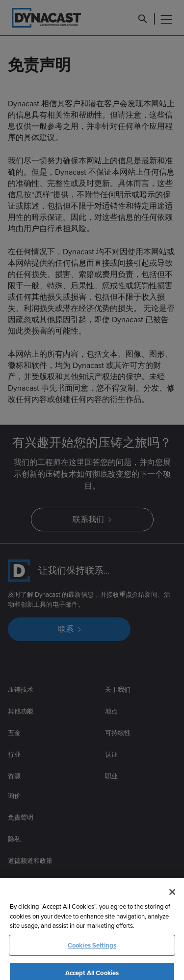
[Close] (172, 904)
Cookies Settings (92, 957)
